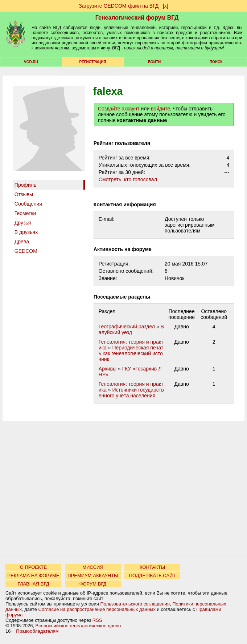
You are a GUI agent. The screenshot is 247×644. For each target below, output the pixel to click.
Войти (154, 62)
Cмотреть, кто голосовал (128, 179)
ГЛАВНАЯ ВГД (34, 584)
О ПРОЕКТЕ (33, 567)
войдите (160, 109)
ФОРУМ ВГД (93, 584)
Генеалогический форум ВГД (137, 18)
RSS (97, 620)
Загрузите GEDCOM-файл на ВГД (119, 6)
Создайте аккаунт (119, 109)
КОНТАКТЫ (152, 567)
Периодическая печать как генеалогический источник (131, 353)
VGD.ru (31, 62)
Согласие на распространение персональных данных (97, 609)
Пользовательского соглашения (135, 604)
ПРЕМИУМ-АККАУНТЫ (93, 576)
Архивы (108, 369)
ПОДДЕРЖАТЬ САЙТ (153, 576)
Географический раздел (127, 327)
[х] (166, 6)
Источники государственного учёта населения (131, 393)
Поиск (216, 62)
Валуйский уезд (131, 329)
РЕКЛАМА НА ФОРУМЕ (33, 576)
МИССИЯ (93, 567)
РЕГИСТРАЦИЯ (93, 62)
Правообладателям (37, 631)
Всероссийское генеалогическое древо (78, 626)
